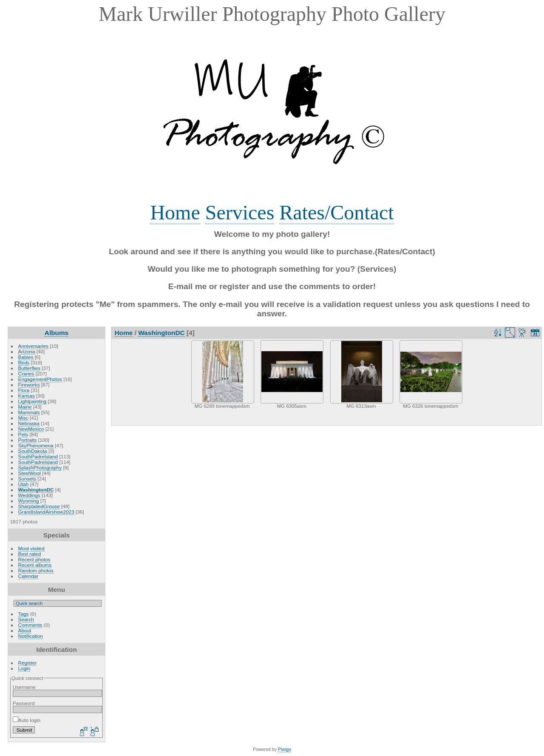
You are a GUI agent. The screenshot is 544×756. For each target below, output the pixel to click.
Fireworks (29, 385)
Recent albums (35, 565)
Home (175, 212)
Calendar (28, 576)
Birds (24, 362)
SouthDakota (33, 451)
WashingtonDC (36, 490)
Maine (25, 407)
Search (26, 619)
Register (28, 663)
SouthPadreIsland (38, 456)
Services (240, 212)
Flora (24, 390)
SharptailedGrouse (39, 506)
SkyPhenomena (36, 445)
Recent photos (34, 559)
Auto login (27, 720)
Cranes (26, 374)
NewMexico (31, 429)
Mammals (29, 412)
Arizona (27, 351)
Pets (23, 434)
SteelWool (30, 473)
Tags (24, 614)
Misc (23, 418)
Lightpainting (33, 401)
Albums (57, 333)
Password (24, 703)
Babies (26, 357)
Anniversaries (33, 346)
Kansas (27, 396)
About (25, 630)
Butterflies (29, 368)
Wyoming (29, 501)
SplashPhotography (40, 468)
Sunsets (27, 479)
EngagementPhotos (40, 379)
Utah (24, 484)
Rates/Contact (336, 212)
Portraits (28, 440)
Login (24, 668)
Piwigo (285, 749)
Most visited (31, 548)
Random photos (36, 570)
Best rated (30, 554)
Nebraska (29, 423)
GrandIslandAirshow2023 (46, 512)
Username (24, 687)
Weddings (29, 495)
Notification (31, 636)
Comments (30, 625)
